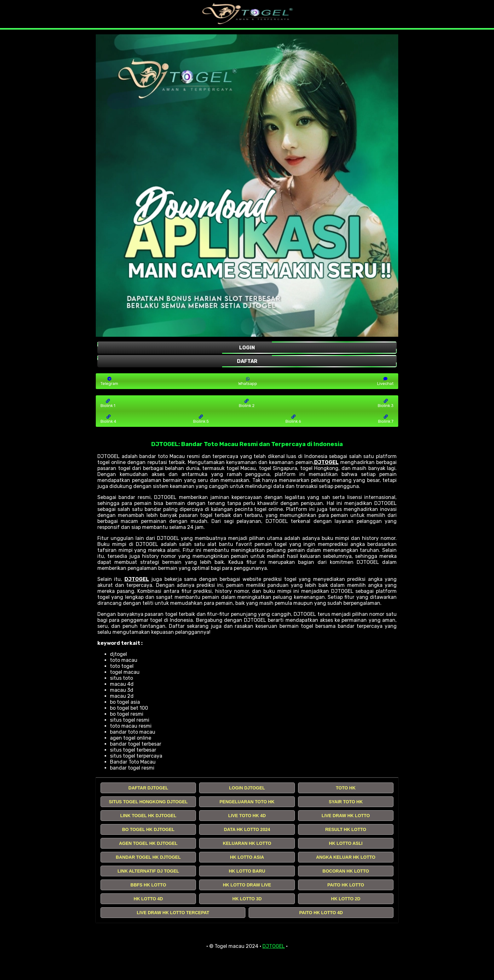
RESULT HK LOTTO (346, 829)
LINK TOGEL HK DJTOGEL (148, 816)
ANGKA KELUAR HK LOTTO (346, 857)
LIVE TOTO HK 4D (247, 816)
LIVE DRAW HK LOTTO (346, 816)
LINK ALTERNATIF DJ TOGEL (148, 871)
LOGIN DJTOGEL (247, 788)
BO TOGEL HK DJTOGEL (148, 829)
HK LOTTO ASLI (346, 843)
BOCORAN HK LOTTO (346, 871)
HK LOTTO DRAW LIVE (247, 885)
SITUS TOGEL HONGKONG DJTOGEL (148, 802)
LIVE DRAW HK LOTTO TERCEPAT (173, 913)
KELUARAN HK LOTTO (247, 843)
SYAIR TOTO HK (346, 802)
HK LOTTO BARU (247, 871)
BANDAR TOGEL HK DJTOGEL (148, 857)
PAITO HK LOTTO (346, 885)
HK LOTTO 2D (346, 899)
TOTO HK (346, 788)
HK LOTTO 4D (148, 899)
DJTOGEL (326, 462)
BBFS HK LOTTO (148, 885)
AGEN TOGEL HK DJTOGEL (148, 843)
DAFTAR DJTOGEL (148, 788)
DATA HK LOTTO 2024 (247, 829)
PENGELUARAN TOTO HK (247, 802)
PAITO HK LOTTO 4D (321, 913)
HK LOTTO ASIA (247, 857)
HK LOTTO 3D (247, 899)
